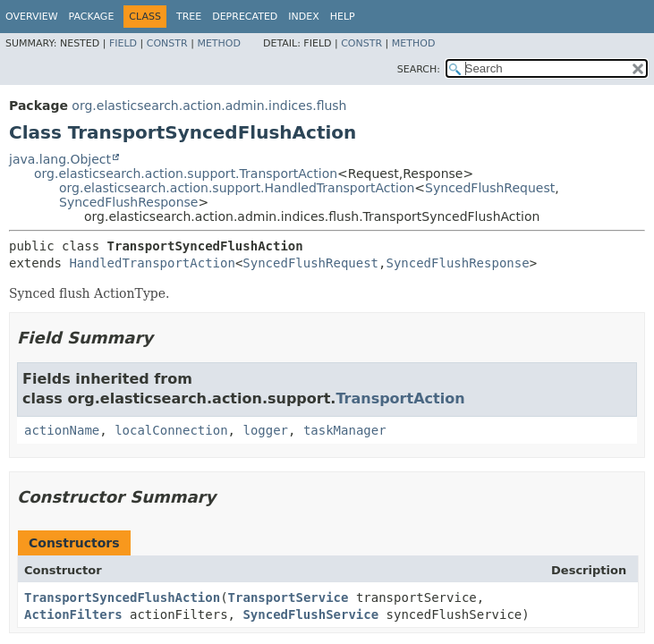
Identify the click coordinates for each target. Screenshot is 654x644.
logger (265, 430)
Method (219, 43)
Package (92, 17)
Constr (167, 43)
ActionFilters (73, 614)
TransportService (289, 597)
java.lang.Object (60, 159)
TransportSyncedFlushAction (122, 597)
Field (123, 43)
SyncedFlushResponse (128, 202)
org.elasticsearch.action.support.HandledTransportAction (237, 188)
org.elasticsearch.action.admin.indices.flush (209, 106)
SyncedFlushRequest (490, 188)
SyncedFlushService (310, 614)
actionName (62, 430)
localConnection (171, 430)
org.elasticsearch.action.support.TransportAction (186, 174)
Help (343, 17)
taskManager (345, 430)
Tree (189, 17)
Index (303, 17)
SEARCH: (419, 69)
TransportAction (400, 398)
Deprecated (245, 17)
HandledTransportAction (152, 263)
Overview (32, 17)
